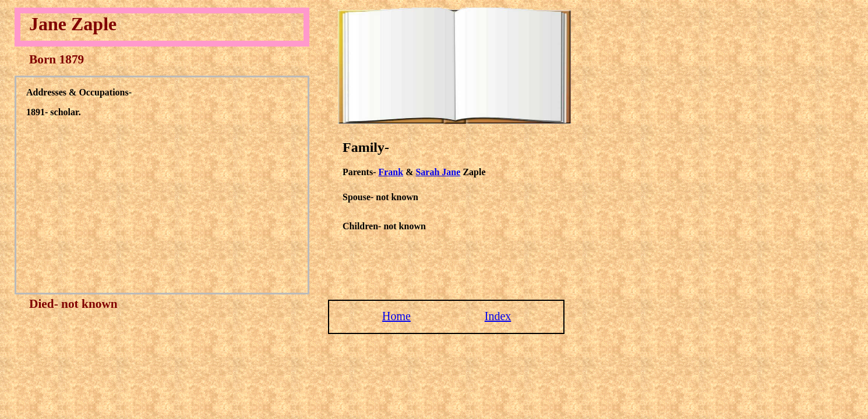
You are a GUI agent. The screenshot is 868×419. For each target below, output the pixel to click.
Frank (391, 172)
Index (498, 316)
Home (396, 316)
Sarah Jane (438, 172)
